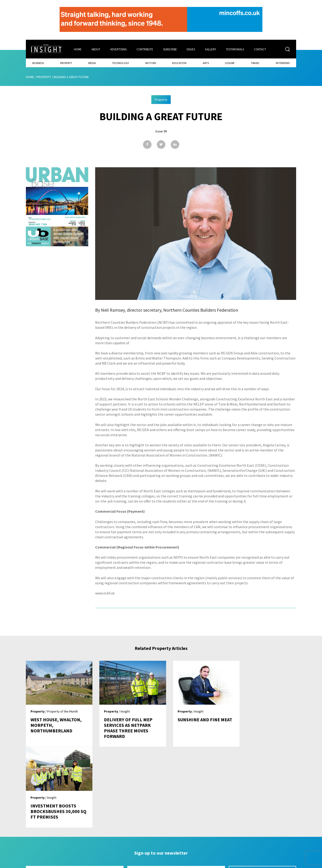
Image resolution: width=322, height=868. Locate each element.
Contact (261, 49)
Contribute (145, 49)
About (96, 49)
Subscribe (170, 49)
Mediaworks (65, 863)
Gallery (211, 49)
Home (78, 49)
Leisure (230, 63)
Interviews (283, 63)
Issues (191, 49)
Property (66, 63)
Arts (206, 63)
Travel (255, 63)
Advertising (118, 49)
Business (38, 63)
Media (92, 63)
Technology (120, 63)
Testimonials (236, 49)
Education (179, 63)
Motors (151, 63)
